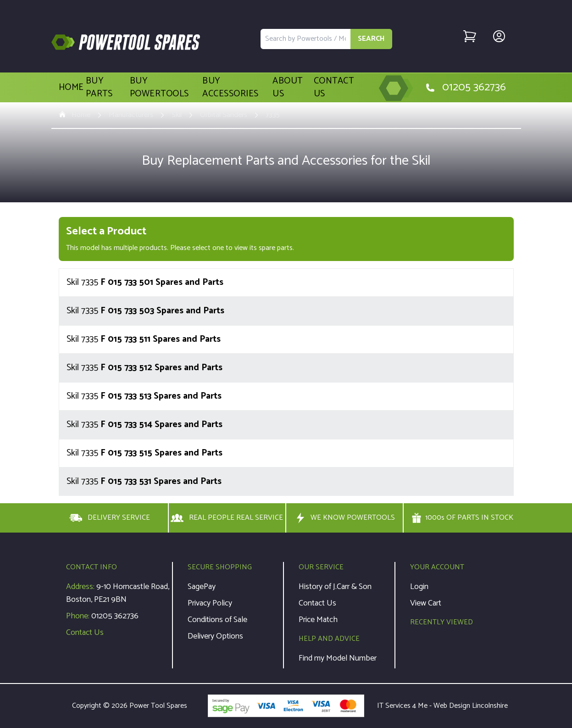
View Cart (426, 603)
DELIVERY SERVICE (110, 518)
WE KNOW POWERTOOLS (344, 518)
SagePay (202, 587)
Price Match (318, 620)
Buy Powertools (159, 88)
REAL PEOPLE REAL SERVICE (227, 518)
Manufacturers (131, 115)
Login (419, 587)
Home (71, 88)
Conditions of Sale (217, 620)
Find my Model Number (338, 658)
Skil (177, 115)
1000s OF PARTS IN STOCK (462, 518)
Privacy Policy (210, 603)
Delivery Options (215, 636)
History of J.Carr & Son (335, 587)
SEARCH (371, 39)
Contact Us (334, 88)
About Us (288, 88)
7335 (273, 115)
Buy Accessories (230, 88)
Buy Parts (99, 88)
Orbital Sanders (224, 115)
